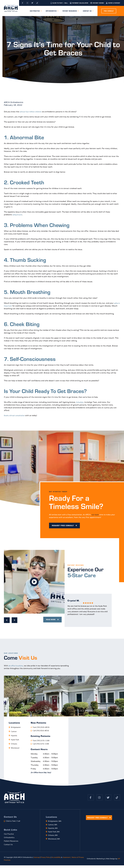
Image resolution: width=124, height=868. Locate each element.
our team (96, 515)
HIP (119, 861)
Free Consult (109, 11)
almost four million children (32, 112)
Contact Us (88, 11)
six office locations (16, 667)
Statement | (68, 860)
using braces (18, 215)
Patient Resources (71, 11)
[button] (34, 583)
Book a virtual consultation (15, 415)
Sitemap (37, 860)
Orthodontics (52, 11)
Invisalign (80, 402)
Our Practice (36, 11)
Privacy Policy (46, 860)
